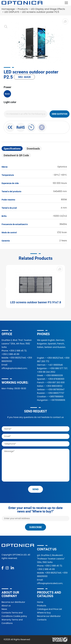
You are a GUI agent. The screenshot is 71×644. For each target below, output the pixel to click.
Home (40, 602)
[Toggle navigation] (66, 3)
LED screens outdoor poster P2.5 (41, 12)
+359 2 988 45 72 (18, 351)
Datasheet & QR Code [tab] (16, 155)
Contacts (42, 620)
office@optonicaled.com (14, 368)
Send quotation (60, 114)
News (4, 609)
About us (6, 606)
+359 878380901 (56, 379)
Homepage (8, 9)
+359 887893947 (56, 390)
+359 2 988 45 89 (10, 354)
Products (23, 9)
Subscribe (35, 527)
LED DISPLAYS (12, 12)
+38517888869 (56, 397)
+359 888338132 (54, 386)
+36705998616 (58, 400)
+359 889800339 (54, 375)
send (35, 489)
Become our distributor (13, 602)
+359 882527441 (17, 358)
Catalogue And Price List (49, 609)
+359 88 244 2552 (46, 372)
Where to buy (44, 613)
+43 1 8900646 (55, 365)
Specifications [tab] (12, 149)
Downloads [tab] (33, 149)
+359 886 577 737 (58, 368)
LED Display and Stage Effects (48, 9)
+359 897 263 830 (55, 382)
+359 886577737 (56, 393)
